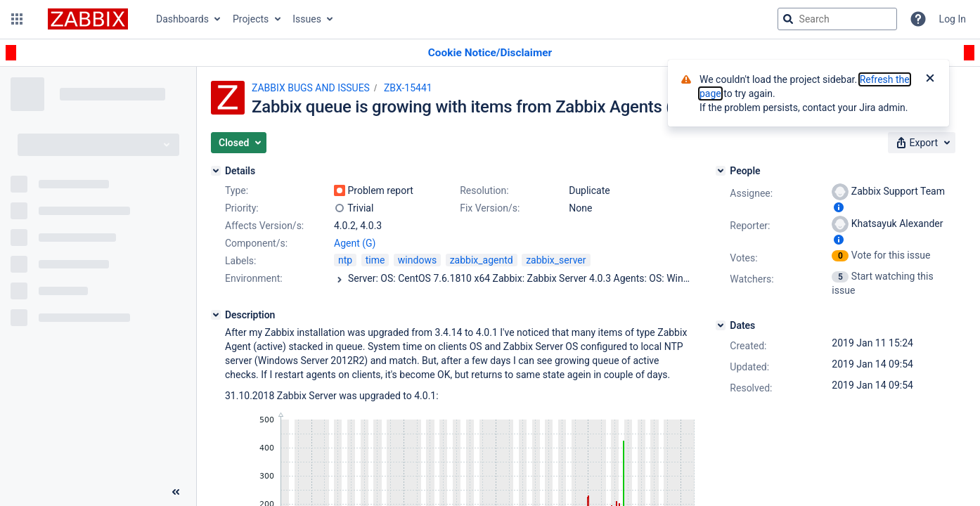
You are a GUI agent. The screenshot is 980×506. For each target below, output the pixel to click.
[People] (721, 171)
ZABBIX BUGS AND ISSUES (311, 88)
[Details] (216, 171)
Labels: (240, 261)
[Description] (216, 315)
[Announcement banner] (490, 53)
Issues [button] (307, 19)
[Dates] (721, 325)
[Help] (918, 19)
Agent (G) (355, 243)
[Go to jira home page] (88, 19)
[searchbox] (837, 19)
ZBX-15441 (408, 88)
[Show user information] (839, 207)
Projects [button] (251, 19)
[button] (17, 19)
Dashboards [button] (182, 19)
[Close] (930, 79)
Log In (953, 19)
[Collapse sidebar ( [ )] (176, 492)
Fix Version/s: (490, 208)
